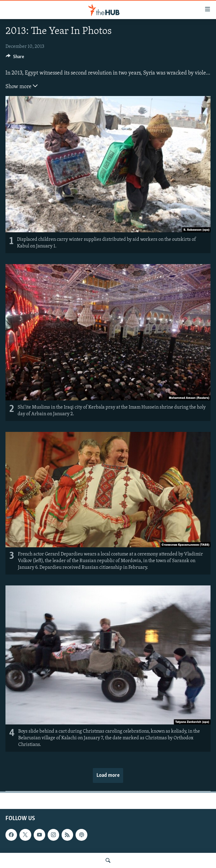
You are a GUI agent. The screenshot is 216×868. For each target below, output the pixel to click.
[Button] (15, 58)
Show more (22, 86)
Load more (108, 775)
